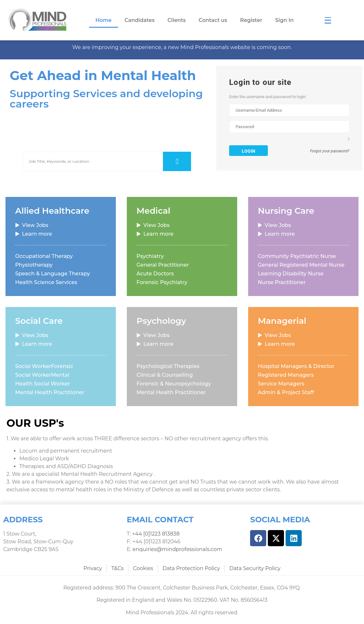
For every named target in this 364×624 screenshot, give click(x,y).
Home (104, 20)
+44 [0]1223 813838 (155, 534)
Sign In (284, 20)
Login (248, 151)
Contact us (213, 20)
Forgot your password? (330, 152)
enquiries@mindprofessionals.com (177, 550)
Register (251, 20)
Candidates (140, 20)
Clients (177, 20)
